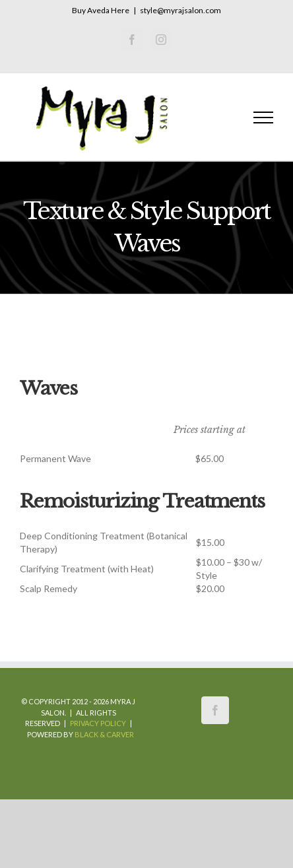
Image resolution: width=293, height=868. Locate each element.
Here (120, 10)
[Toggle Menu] (264, 117)
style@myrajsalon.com (180, 10)
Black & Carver (104, 734)
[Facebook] (215, 710)
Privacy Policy (98, 723)
